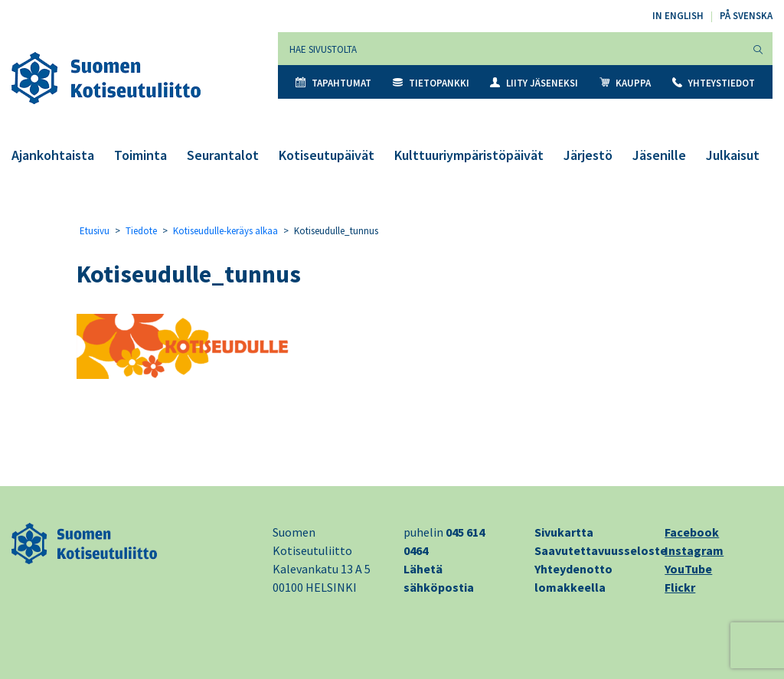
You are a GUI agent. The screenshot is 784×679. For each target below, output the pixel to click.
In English (678, 16)
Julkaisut (733, 155)
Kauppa (625, 83)
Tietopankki (431, 83)
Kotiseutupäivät (327, 155)
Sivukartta (564, 532)
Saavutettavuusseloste (601, 550)
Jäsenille (659, 155)
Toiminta (140, 155)
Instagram (694, 550)
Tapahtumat (333, 83)
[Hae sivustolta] (511, 49)
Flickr (680, 587)
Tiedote (141, 231)
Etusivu (95, 231)
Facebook (692, 532)
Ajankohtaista (53, 155)
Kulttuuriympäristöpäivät (469, 155)
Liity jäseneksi (534, 83)
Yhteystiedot (714, 83)
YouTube (688, 569)
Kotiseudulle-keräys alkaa (225, 231)
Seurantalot (223, 155)
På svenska (746, 16)
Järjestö (588, 155)
